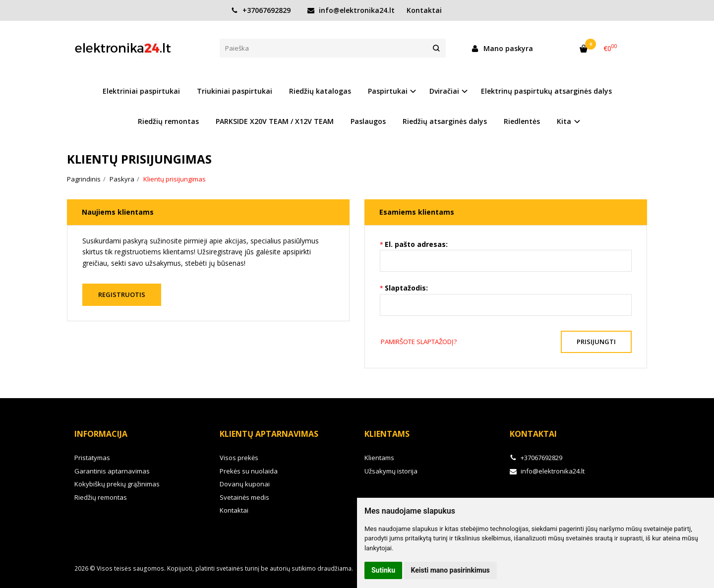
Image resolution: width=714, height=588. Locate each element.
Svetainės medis (244, 497)
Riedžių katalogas (320, 91)
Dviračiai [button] (444, 91)
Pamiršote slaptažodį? (419, 342)
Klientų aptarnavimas (269, 434)
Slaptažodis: (406, 288)
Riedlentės (522, 121)
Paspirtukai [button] (388, 91)
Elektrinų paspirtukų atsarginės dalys (546, 91)
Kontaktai (424, 10)
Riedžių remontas (168, 121)
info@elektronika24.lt (351, 10)
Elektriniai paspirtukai (141, 91)
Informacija (101, 434)
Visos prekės (239, 458)
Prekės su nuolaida (249, 471)
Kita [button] (564, 121)
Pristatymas (92, 458)
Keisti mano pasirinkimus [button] (450, 570)
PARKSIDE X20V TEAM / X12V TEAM (275, 121)
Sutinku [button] (383, 570)
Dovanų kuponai (245, 484)
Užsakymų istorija (391, 471)
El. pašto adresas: (416, 244)
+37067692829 (261, 10)
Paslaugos (368, 121)
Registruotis (122, 294)
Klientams (387, 434)
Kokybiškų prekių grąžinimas (117, 484)
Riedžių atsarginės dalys (445, 121)
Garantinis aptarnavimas (112, 471)
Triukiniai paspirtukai (235, 91)
